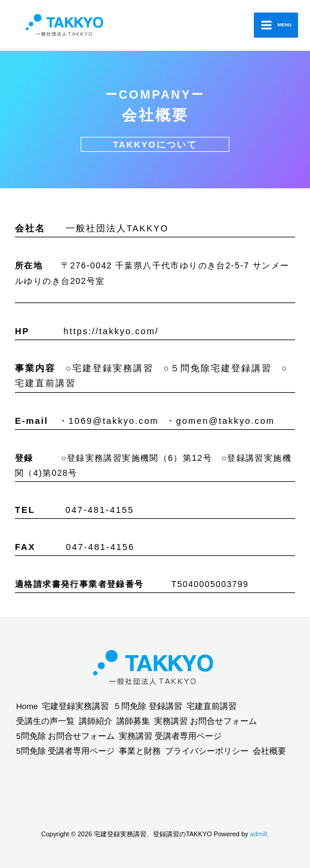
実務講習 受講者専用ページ (170, 736)
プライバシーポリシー (207, 751)
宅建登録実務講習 (75, 706)
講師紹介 (96, 721)
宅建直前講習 (211, 706)
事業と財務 (140, 751)
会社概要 (269, 751)
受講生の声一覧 (45, 721)
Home (27, 706)
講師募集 (133, 721)
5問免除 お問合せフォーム (65, 736)
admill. (260, 834)
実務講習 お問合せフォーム (205, 721)
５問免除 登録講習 (148, 706)
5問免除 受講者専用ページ (65, 751)
